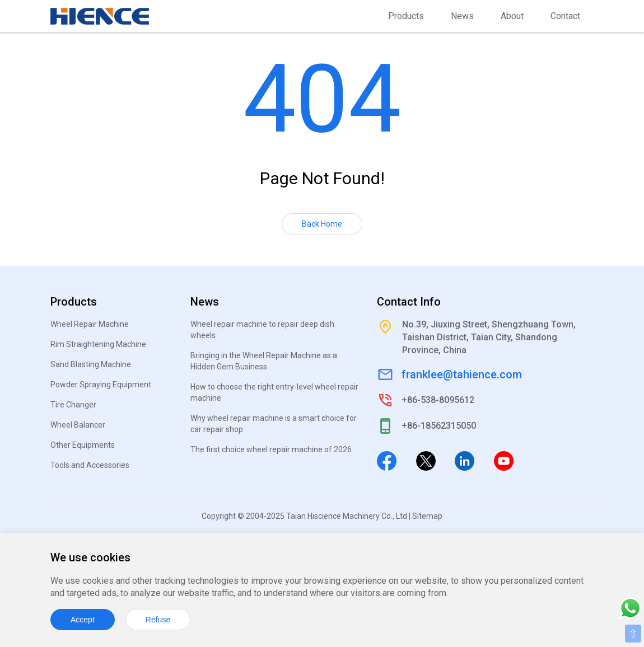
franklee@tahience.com (462, 374)
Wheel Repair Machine (90, 324)
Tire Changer (73, 405)
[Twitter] (426, 460)
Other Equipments (83, 445)
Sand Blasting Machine (91, 364)
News (462, 16)
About (512, 16)
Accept (83, 620)
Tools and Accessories (90, 465)
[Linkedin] (465, 460)
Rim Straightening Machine (98, 344)
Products (406, 16)
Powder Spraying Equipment (101, 385)
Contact (565, 16)
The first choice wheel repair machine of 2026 (271, 449)
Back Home (322, 224)
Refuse (158, 620)
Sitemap (427, 516)
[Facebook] (387, 460)
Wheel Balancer (78, 425)
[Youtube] (504, 460)
